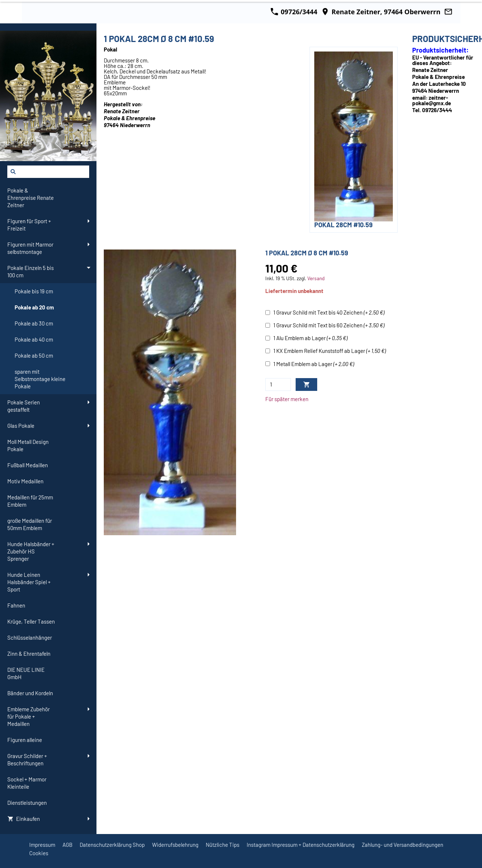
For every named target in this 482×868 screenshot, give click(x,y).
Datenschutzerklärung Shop (112, 845)
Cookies (39, 853)
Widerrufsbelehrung (175, 845)
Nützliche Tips (223, 845)
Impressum (42, 845)
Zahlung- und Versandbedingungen (403, 845)
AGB (67, 845)
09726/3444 (294, 12)
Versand (316, 278)
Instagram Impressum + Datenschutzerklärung (301, 845)
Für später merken (287, 399)
